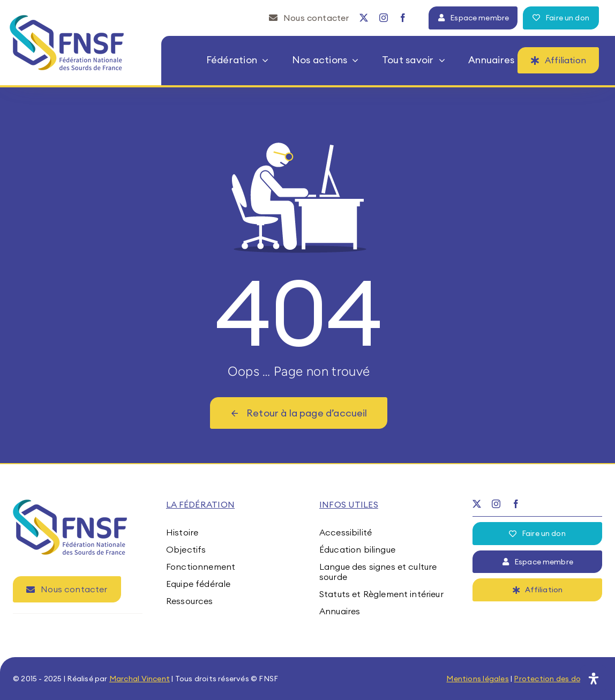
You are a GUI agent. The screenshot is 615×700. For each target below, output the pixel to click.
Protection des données (558, 679)
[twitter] (364, 18)
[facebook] (403, 18)
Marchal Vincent (140, 679)
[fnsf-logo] (67, 19)
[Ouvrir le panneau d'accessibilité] (594, 679)
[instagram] (384, 18)
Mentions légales (477, 679)
